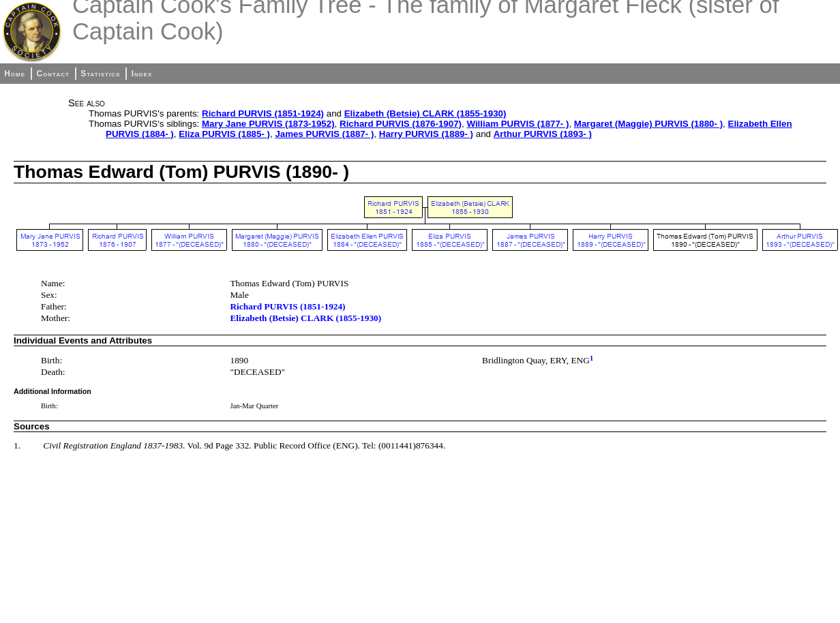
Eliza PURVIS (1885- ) (224, 134)
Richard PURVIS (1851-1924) (263, 113)
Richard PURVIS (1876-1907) (401, 124)
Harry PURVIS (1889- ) (426, 134)
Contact (52, 74)
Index (142, 74)
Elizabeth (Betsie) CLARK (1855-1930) (425, 113)
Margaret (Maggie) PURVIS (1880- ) (648, 124)
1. (17, 445)
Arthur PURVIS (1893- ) (543, 134)
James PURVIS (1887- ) (324, 134)
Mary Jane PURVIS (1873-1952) (268, 124)
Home (15, 74)
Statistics (100, 74)
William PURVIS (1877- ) (517, 124)
